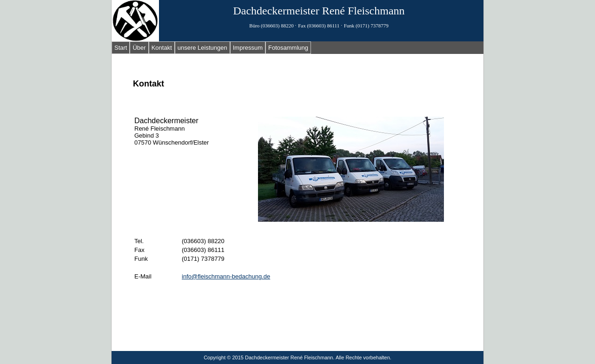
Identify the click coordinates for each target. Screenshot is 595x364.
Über (139, 48)
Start (121, 48)
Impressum (248, 48)
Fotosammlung (288, 48)
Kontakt (162, 48)
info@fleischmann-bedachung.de (226, 276)
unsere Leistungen (202, 48)
